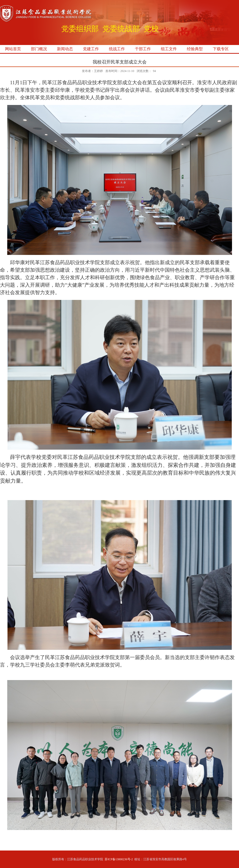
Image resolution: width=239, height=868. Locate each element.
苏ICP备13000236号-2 (119, 859)
